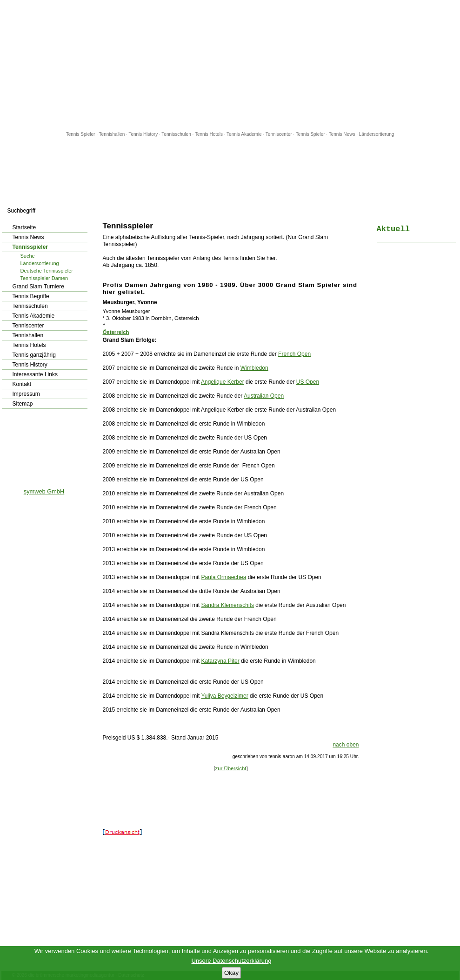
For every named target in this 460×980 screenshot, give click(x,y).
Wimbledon (254, 368)
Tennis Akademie (245, 134)
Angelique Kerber (223, 382)
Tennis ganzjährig (34, 355)
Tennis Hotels (210, 134)
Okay (231, 973)
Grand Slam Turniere (38, 287)
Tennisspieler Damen (44, 278)
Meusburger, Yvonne (130, 302)
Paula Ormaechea (224, 577)
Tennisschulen (176, 134)
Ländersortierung (377, 134)
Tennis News (342, 134)
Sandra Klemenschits (228, 605)
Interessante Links (35, 374)
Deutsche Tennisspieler (47, 271)
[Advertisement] (230, 65)
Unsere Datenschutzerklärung (232, 961)
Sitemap (23, 404)
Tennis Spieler (81, 134)
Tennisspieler (30, 247)
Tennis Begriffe (31, 296)
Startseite (24, 227)
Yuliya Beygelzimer (224, 696)
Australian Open (264, 396)
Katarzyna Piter (220, 661)
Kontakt (22, 384)
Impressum (26, 394)
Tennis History (143, 134)
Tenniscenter (279, 134)
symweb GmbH (44, 491)
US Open (308, 382)
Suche (28, 256)
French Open (294, 354)
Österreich (116, 332)
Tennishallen (113, 134)
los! (88, 211)
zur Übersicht (230, 768)
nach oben (346, 745)
